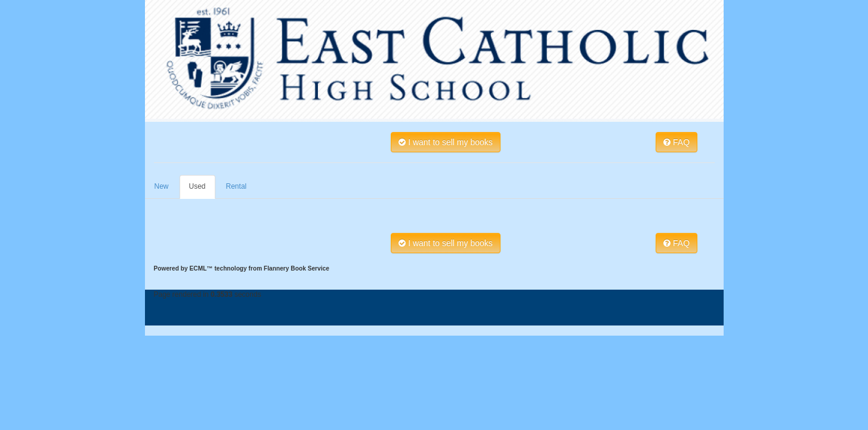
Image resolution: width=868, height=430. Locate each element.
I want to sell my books (446, 142)
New (162, 186)
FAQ (677, 142)
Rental (237, 186)
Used (197, 186)
